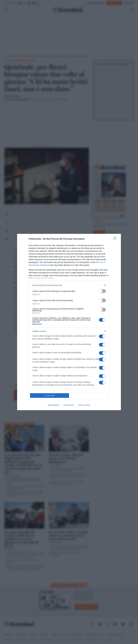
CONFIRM (50, 396)
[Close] (116, 239)
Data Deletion (54, 405)
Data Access (69, 405)
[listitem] (69, 285)
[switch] (102, 291)
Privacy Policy (84, 405)
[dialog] (69, 322)
